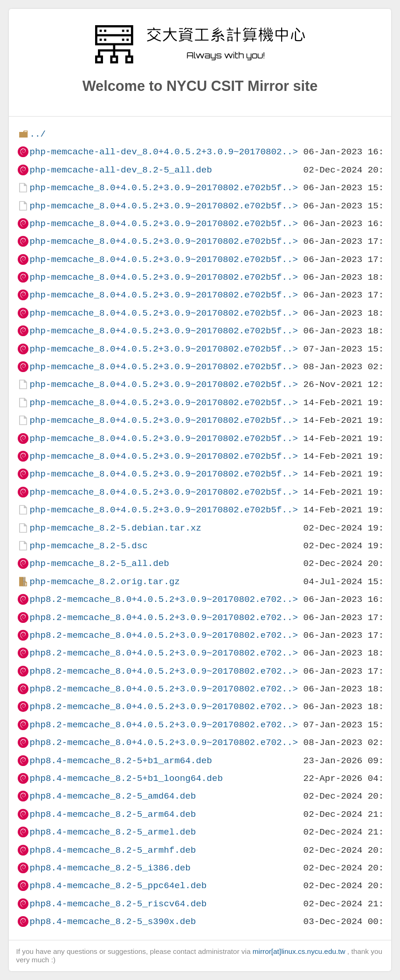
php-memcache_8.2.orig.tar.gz (104, 582)
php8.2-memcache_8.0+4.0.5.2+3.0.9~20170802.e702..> (164, 599)
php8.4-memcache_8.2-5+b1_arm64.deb (121, 761)
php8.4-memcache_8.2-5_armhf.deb (113, 850)
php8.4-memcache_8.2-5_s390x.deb (113, 921)
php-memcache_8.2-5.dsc (88, 546)
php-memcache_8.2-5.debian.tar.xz (115, 528)
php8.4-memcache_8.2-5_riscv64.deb (118, 904)
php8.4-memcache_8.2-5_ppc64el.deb (118, 886)
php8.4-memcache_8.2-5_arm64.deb (113, 814)
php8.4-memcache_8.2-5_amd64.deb (113, 796)
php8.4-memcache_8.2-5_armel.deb (113, 832)
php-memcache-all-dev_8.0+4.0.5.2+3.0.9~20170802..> (164, 152)
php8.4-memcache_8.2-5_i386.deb (110, 868)
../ (38, 134)
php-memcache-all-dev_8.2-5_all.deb (121, 170)
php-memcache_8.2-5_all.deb (99, 563)
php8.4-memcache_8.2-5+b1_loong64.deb (126, 778)
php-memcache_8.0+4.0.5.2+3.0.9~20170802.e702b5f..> (164, 188)
